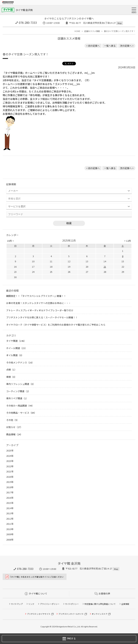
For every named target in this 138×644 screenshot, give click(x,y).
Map (120, 23)
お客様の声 (102, 594)
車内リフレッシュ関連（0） (21, 384)
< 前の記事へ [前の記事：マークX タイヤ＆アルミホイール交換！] (93, 46)
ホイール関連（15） (17, 348)
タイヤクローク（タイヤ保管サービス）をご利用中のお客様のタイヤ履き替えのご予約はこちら (56, 325)
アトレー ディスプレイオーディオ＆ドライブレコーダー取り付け (40, 310)
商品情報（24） (14, 434)
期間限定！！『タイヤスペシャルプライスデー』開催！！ (36, 296)
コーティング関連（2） (18, 391)
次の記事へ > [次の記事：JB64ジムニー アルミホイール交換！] (127, 46)
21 (105, 267)
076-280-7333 (28, 23)
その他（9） (13, 420)
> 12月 (128, 241)
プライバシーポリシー (50, 604)
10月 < (10, 241)
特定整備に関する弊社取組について (100, 604)
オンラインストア (100, 614)
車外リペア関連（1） (17, 398)
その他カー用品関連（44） (20, 406)
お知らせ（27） (14, 427)
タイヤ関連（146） (16, 341)
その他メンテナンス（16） (20, 362)
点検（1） (11, 370)
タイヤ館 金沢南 (24, 10)
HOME (77, 31)
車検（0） (11, 377)
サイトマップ (17, 604)
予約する (69, 639)
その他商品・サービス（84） (21, 413)
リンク (31, 604)
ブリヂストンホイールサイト (71, 614)
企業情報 (125, 604)
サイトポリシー (72, 604)
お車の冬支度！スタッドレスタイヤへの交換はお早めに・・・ (38, 303)
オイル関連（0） (15, 355)
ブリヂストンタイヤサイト (39, 614)
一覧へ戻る (110, 46)
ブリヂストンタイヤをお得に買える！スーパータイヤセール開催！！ (42, 317)
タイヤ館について (36, 594)
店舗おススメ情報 (92, 31)
